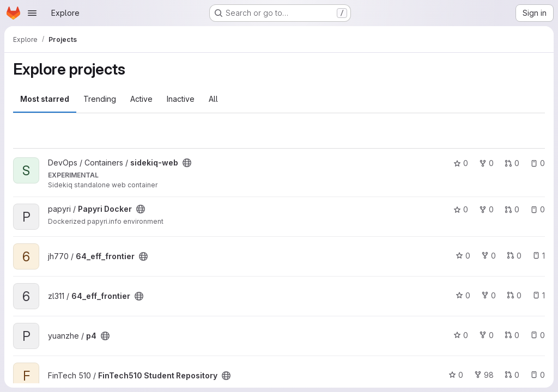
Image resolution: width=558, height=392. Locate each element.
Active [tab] (141, 99)
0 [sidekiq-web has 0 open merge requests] (512, 163)
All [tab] (213, 99)
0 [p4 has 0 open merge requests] (512, 335)
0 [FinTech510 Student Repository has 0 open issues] (538, 375)
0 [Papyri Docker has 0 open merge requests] (512, 209)
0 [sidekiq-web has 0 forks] (486, 163)
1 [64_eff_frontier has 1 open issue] (539, 256)
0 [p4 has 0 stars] (461, 335)
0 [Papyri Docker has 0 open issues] (538, 209)
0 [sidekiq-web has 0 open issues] (538, 163)
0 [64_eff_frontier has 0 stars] (463, 256)
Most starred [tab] (45, 99)
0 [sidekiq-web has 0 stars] (461, 163)
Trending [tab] (100, 99)
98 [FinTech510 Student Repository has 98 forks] (484, 375)
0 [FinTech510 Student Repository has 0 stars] (456, 375)
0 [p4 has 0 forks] (486, 335)
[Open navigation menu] (32, 13)
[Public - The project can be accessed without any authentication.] (187, 163)
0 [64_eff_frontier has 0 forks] (489, 256)
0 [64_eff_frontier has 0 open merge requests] (514, 256)
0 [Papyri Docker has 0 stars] (461, 209)
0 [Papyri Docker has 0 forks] (486, 209)
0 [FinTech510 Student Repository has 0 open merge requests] (512, 375)
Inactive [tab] (181, 99)
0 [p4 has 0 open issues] (538, 335)
